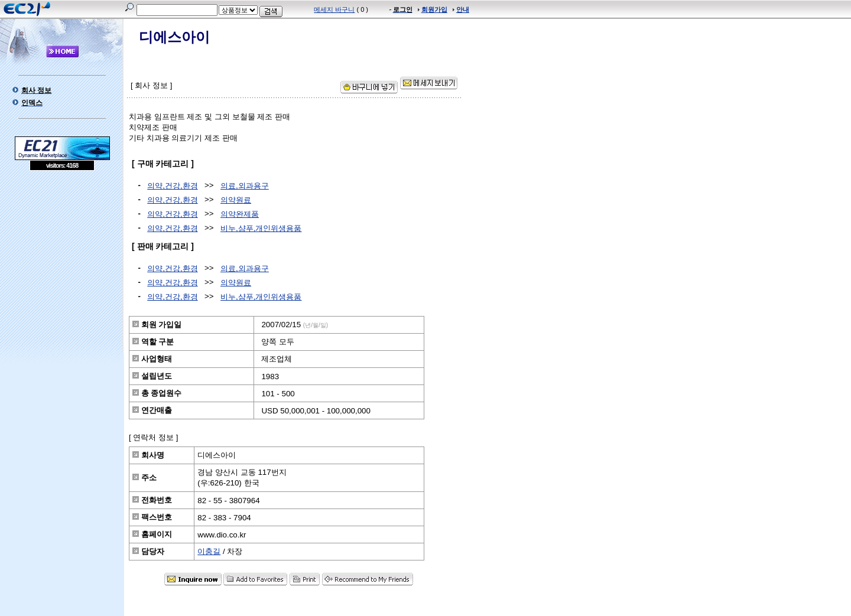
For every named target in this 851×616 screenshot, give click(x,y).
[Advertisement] (62, 256)
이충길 (209, 551)
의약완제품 (240, 214)
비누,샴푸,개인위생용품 (261, 228)
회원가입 (434, 9)
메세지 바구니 (334, 9)
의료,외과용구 (245, 186)
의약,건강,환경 (172, 186)
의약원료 (236, 200)
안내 (463, 9)
